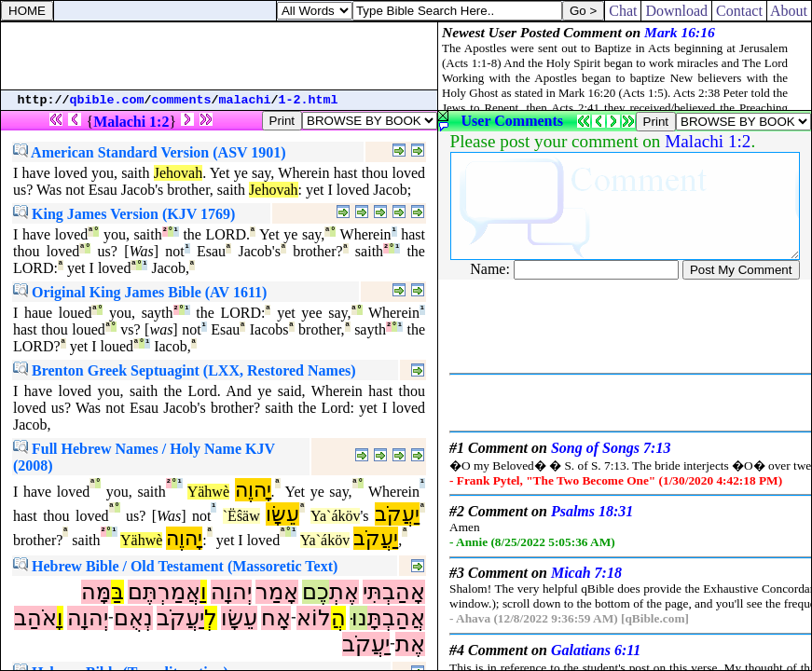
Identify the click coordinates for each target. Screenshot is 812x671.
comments (182, 100)
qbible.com (107, 100)
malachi (245, 100)
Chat (623, 11)
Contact (739, 11)
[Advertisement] (219, 56)
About (789, 11)
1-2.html (309, 100)
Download (676, 11)
